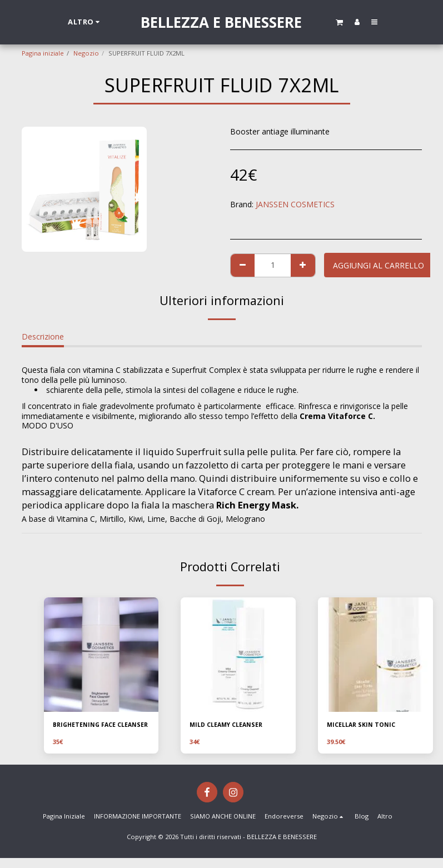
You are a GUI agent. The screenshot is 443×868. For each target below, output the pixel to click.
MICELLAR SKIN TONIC (362, 725)
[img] (101, 655)
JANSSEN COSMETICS (295, 204)
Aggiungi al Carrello (379, 265)
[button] (339, 22)
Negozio (86, 53)
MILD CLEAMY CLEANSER (228, 725)
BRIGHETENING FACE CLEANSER (86, 730)
